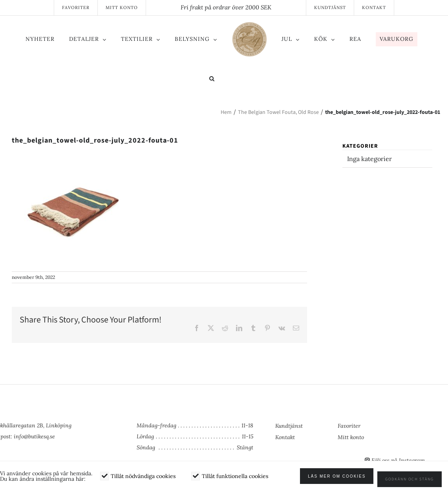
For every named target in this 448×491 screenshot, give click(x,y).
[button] (222, 79)
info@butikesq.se (34, 436)
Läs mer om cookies (343, 479)
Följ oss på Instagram (398, 460)
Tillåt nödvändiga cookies (143, 479)
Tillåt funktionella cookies (235, 479)
